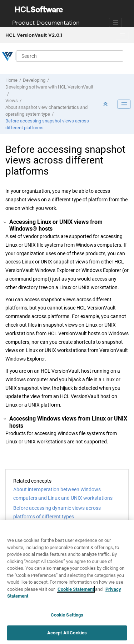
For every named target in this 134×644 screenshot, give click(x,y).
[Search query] (70, 56)
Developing (34, 80)
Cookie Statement (76, 589)
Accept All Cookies (67, 633)
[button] (5, 222)
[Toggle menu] (122, 35)
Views (12, 100)
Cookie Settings (67, 615)
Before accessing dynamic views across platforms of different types (57, 512)
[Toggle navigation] (115, 22)
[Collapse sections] (106, 104)
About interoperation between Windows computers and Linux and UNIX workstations (63, 494)
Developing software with (49, 87)
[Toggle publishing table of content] (124, 104)
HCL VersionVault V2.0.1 (34, 35)
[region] (67, 582)
